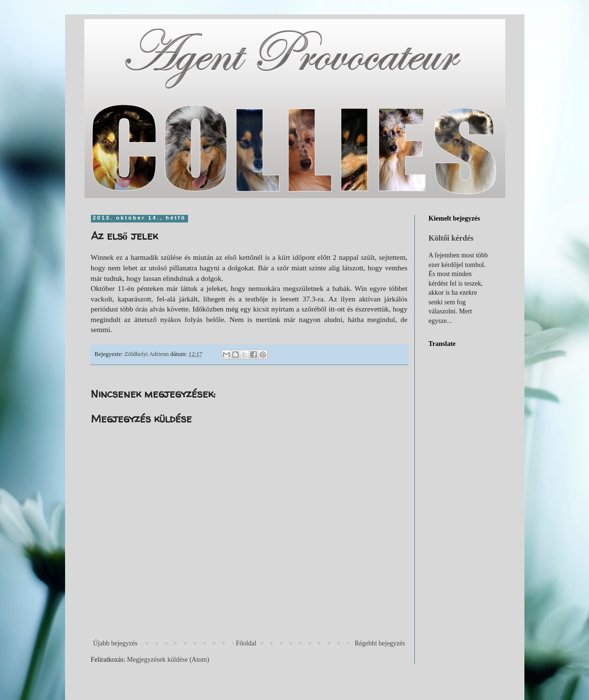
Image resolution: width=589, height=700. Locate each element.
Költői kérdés (451, 238)
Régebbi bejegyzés (380, 643)
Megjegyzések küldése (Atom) (168, 660)
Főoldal (246, 643)
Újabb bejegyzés (116, 643)
